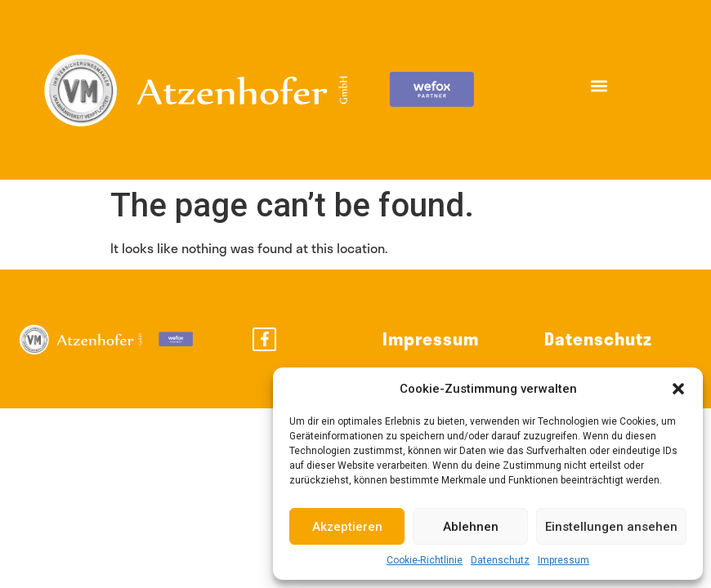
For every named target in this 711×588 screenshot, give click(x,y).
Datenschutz (500, 560)
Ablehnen (471, 527)
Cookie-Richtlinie (425, 560)
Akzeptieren (347, 527)
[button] (678, 389)
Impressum (563, 560)
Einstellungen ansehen (611, 527)
